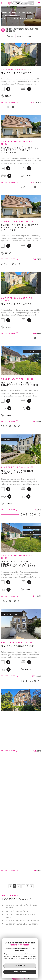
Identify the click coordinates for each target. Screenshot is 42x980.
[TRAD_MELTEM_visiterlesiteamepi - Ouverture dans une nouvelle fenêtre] (12, 960)
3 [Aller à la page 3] (23, 886)
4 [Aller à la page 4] (27, 886)
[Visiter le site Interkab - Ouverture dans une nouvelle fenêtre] (22, 964)
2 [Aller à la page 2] (19, 886)
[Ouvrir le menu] (40, 3)
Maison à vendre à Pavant (18, 911)
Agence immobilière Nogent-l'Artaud (18, 13)
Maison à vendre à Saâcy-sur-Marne (22, 920)
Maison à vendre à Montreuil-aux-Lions (21, 916)
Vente (5, 15)
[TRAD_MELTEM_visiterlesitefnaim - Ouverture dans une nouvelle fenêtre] (32, 960)
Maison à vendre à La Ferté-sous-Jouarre (21, 906)
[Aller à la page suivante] (32, 886)
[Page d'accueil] (21, 3)
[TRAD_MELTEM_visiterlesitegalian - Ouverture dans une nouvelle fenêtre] (22, 960)
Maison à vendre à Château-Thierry (22, 924)
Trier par (10, 36)
